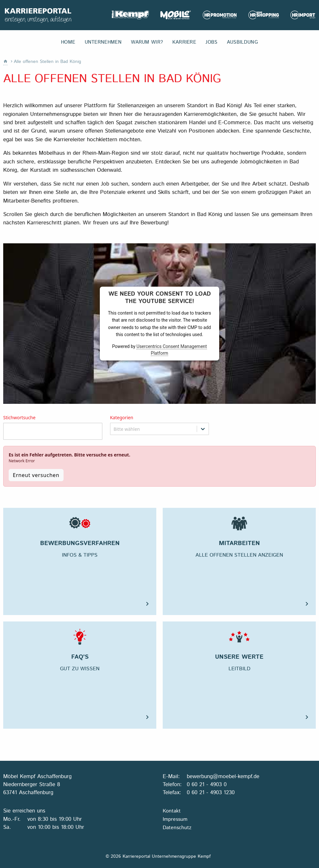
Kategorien (122, 418)
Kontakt (172, 811)
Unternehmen (103, 42)
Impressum (175, 819)
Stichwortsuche (19, 418)
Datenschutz (177, 828)
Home (68, 42)
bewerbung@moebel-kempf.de (223, 777)
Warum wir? (147, 42)
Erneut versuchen (36, 475)
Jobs (211, 42)
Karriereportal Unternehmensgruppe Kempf (38, 15)
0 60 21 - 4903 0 (207, 785)
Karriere (184, 42)
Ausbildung (242, 42)
